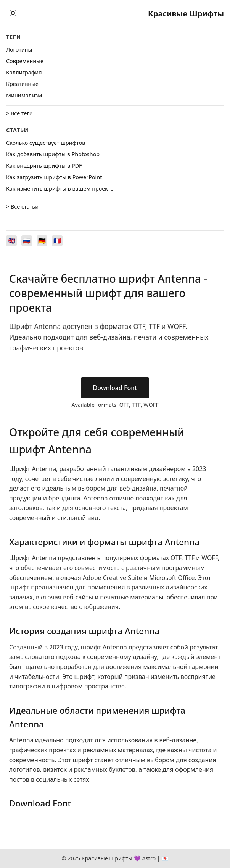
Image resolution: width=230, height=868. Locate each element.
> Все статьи (22, 206)
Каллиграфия (24, 72)
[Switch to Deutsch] (42, 241)
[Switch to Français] (57, 241)
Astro (149, 858)
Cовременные (25, 61)
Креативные (22, 84)
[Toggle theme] (13, 14)
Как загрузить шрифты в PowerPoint (54, 177)
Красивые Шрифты (186, 14)
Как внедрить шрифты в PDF (44, 166)
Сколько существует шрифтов (46, 143)
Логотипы (19, 49)
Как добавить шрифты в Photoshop (53, 154)
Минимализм (24, 95)
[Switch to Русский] (27, 241)
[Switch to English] (11, 241)
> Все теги (19, 113)
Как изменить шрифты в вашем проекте (60, 189)
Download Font (115, 388)
